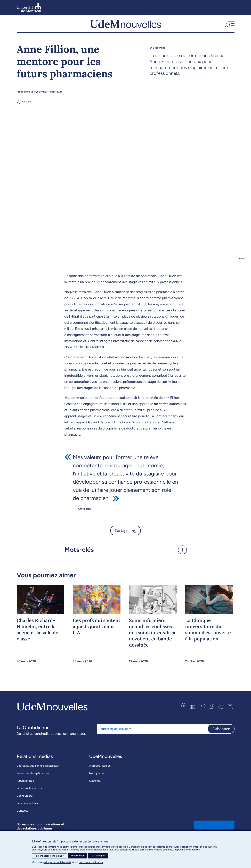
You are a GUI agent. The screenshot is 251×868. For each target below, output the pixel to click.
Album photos (25, 787)
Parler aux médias (27, 810)
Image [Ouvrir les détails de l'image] (241, 265)
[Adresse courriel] (152, 736)
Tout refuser (78, 856)
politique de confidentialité (57, 862)
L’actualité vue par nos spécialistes (38, 772)
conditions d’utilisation (91, 862)
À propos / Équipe (100, 772)
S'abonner (221, 736)
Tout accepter (98, 856)
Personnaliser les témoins (50, 856)
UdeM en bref (25, 802)
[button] (229, 27)
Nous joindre (97, 780)
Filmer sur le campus (29, 795)
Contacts (22, 817)
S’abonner (95, 787)
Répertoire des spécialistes (33, 780)
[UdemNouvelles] (126, 27)
